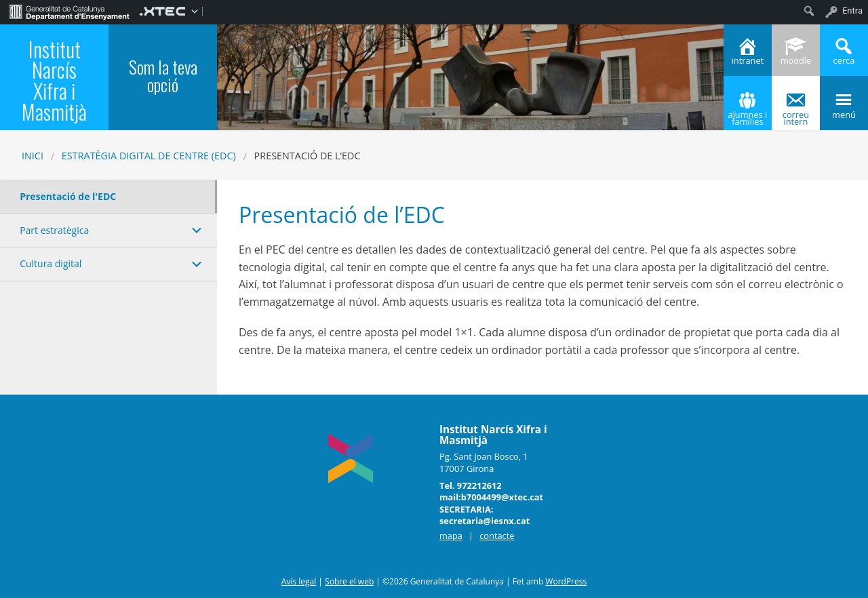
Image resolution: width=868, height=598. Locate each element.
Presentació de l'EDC (68, 196)
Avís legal (299, 581)
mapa (451, 536)
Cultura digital (51, 263)
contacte (497, 536)
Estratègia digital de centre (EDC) (149, 156)
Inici (33, 156)
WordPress (566, 581)
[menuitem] (70, 11)
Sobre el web (349, 581)
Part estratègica (54, 230)
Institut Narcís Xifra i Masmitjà (54, 80)
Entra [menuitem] (852, 11)
